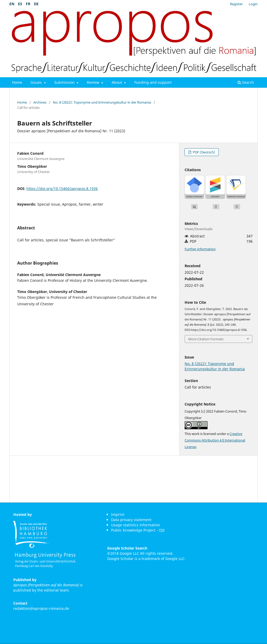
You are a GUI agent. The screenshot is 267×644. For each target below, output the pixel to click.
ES (20, 4)
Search (246, 82)
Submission (65, 82)
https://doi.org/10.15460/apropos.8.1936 (62, 189)
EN (12, 4)
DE (36, 4)
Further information (200, 249)
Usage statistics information (136, 525)
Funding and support (153, 82)
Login (253, 4)
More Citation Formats (206, 339)
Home (17, 82)
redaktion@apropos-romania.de (41, 608)
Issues (37, 82)
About (117, 82)
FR (28, 4)
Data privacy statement (131, 520)
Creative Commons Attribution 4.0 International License (215, 440)
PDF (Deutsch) (204, 152)
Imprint (118, 514)
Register (236, 4)
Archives (40, 102)
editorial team (56, 590)
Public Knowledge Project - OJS (138, 530)
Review (93, 82)
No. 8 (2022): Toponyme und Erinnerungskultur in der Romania (102, 102)
